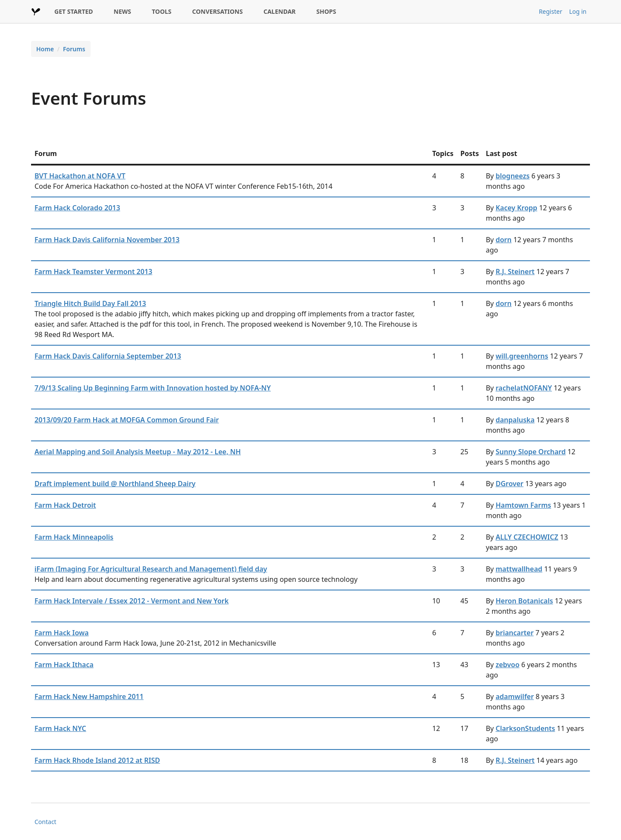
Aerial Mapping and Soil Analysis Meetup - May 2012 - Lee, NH (138, 452)
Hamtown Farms (523, 505)
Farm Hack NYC (60, 728)
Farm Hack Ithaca (64, 665)
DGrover (510, 484)
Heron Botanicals (524, 601)
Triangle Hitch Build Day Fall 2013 (90, 303)
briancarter (514, 633)
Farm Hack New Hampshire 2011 (89, 696)
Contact (45, 822)
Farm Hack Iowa (62, 633)
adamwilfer (515, 696)
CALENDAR (280, 11)
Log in (578, 11)
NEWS (122, 11)
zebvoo (507, 665)
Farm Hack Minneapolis (74, 537)
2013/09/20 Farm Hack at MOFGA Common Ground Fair (127, 420)
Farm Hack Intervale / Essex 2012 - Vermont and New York (132, 601)
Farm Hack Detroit (65, 505)
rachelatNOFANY (524, 388)
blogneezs (513, 176)
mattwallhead (519, 569)
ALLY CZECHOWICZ (527, 537)
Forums (74, 49)
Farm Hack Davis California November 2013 (107, 240)
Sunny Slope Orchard (531, 452)
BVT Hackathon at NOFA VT (80, 176)
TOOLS (162, 11)
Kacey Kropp (516, 208)
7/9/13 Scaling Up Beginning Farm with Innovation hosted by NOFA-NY (153, 388)
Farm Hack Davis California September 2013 (108, 356)
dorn (503, 240)
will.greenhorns (522, 356)
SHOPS (326, 11)
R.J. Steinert (515, 272)
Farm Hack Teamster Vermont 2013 (93, 272)
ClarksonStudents (525, 728)
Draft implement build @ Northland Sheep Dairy (115, 484)
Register (550, 11)
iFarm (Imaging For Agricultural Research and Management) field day (151, 569)
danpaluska (515, 420)
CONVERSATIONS (218, 11)
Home (45, 49)
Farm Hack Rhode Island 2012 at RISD (97, 760)
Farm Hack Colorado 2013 (77, 208)
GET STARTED (74, 11)
